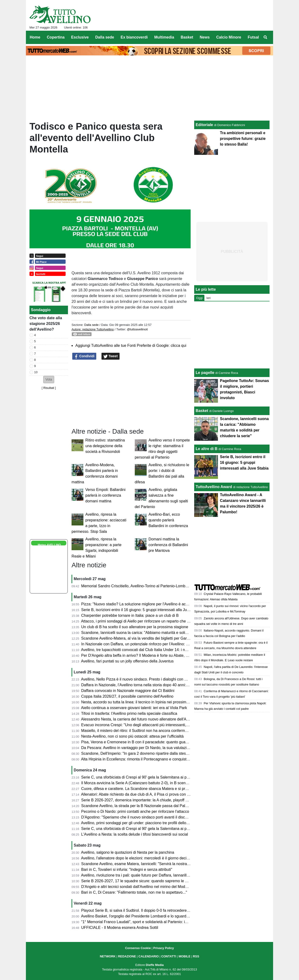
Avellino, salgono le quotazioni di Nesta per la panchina (128, 852)
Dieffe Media (155, 965)
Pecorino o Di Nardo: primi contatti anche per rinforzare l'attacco (135, 811)
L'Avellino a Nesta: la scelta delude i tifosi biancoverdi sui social (135, 834)
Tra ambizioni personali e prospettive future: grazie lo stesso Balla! (243, 139)
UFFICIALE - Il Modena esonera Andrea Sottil (120, 928)
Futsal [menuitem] (253, 37)
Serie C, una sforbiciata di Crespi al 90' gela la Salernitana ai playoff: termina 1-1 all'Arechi (157, 829)
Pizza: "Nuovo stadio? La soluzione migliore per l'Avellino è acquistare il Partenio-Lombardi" (159, 604)
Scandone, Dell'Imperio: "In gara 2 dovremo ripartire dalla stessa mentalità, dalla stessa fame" (160, 753)
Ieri (208, 298)
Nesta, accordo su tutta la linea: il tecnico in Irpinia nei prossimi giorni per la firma (149, 702)
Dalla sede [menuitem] (105, 37)
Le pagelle (205, 373)
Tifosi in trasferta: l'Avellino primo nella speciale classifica (129, 713)
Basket (202, 411)
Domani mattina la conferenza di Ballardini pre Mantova (168, 545)
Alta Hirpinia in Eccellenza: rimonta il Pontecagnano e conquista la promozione (147, 759)
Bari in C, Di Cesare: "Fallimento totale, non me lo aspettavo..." (134, 892)
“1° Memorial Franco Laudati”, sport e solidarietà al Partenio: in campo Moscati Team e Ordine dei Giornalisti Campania (182, 922)
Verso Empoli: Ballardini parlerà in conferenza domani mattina (105, 495)
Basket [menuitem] (187, 37)
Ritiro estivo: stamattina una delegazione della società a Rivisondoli (105, 446)
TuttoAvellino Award (214, 487)
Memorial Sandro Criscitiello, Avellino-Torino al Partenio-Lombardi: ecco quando (148, 586)
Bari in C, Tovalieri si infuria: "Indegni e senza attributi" (127, 870)
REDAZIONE (127, 956)
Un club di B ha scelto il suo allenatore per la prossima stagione (135, 627)
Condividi (84, 356)
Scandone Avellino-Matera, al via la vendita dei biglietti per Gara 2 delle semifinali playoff (156, 638)
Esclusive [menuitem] (80, 37)
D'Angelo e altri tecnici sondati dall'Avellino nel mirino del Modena (136, 887)
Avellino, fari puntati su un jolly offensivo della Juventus (127, 661)
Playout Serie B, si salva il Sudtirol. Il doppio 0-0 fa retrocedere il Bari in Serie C (148, 910)
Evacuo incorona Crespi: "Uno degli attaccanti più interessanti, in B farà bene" (147, 725)
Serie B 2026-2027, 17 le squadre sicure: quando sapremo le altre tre (140, 881)
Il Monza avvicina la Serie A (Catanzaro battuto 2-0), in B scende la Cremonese (148, 783)
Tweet (111, 356)
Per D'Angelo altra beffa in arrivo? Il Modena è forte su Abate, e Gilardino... (144, 655)
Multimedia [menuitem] (164, 37)
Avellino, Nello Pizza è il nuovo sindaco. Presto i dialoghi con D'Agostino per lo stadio (153, 679)
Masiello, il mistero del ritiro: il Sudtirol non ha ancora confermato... (137, 731)
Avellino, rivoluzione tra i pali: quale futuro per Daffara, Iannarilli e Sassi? (142, 875)
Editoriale (204, 125)
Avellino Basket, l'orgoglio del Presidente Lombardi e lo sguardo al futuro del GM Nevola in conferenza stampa (174, 916)
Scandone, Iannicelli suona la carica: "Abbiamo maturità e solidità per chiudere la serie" (155, 633)
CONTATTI (169, 956)
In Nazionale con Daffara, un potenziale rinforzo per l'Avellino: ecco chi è (142, 644)
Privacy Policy (164, 948)
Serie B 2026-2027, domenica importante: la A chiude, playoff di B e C (140, 800)
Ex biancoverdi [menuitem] (134, 37)
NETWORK (108, 956)
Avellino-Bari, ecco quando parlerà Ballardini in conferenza (168, 520)
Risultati (49, 388)
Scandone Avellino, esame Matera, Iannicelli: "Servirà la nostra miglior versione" (149, 864)
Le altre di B (207, 449)
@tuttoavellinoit (137, 329)
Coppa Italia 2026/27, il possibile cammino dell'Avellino (127, 696)
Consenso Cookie (138, 948)
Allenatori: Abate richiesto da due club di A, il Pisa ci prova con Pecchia (141, 794)
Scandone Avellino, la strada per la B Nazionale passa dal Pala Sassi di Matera (148, 806)
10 (36, 372)
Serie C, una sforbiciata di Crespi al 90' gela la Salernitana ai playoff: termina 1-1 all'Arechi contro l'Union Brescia (176, 777)
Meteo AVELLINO (49, 545)
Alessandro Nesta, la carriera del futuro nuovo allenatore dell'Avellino (139, 719)
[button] (49, 380)
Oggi (199, 298)
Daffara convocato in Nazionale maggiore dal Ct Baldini (128, 691)
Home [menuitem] (35, 37)
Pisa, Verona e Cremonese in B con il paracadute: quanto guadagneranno (144, 742)
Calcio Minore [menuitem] (229, 37)
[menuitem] (265, 37)
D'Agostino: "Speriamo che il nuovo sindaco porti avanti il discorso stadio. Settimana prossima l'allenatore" (171, 817)
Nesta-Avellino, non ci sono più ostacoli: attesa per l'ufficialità (133, 736)
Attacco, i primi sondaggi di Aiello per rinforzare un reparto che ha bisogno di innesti (151, 621)
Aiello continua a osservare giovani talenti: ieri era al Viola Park (134, 708)
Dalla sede (91, 325)
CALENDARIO (148, 956)
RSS (196, 956)
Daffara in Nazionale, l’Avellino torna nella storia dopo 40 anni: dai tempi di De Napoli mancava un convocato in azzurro (182, 685)
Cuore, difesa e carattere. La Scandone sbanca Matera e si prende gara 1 (143, 789)
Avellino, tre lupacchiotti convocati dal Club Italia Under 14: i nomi (136, 650)
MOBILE (184, 956)
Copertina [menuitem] (56, 37)
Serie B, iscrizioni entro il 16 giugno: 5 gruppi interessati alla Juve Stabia (142, 610)
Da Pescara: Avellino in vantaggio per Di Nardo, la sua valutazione (137, 748)
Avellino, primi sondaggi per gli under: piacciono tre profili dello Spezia (140, 823)
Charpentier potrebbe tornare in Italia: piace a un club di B (130, 615)
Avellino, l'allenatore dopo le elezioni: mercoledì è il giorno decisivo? (138, 858)
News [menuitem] (205, 37)
